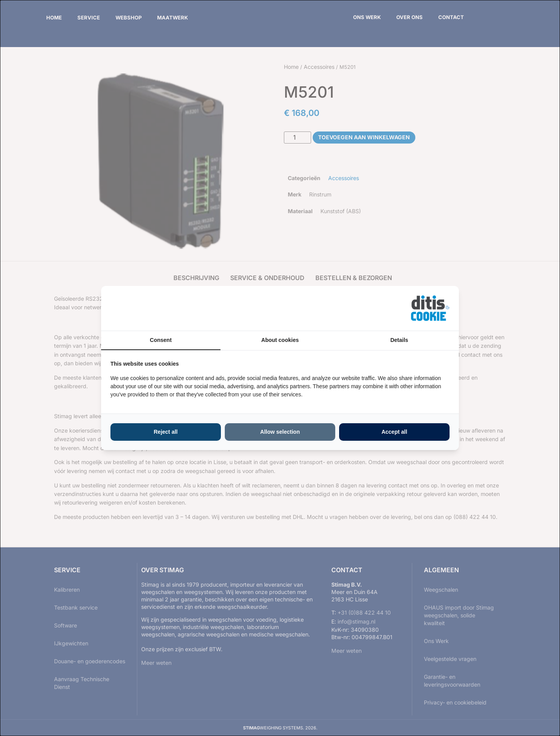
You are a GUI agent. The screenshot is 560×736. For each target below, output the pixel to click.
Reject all (165, 432)
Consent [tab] (161, 340)
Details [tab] (399, 340)
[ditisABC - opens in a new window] (430, 308)
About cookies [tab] (280, 340)
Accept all (394, 432)
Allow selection (280, 432)
